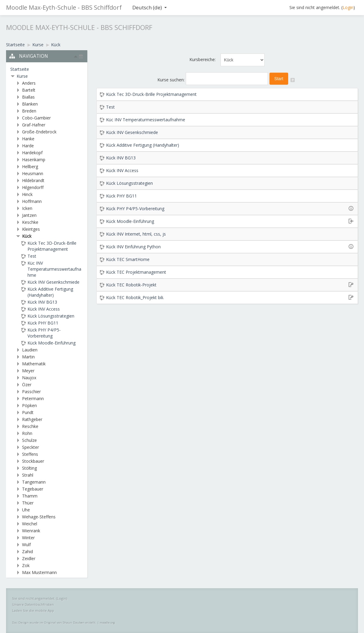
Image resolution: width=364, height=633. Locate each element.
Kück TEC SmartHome (128, 259)
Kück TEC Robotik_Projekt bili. (135, 297)
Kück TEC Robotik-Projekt (131, 285)
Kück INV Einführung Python (133, 247)
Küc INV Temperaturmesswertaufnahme (146, 120)
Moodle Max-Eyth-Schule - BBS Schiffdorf (64, 7)
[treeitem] (47, 69)
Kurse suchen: (172, 80)
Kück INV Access (122, 170)
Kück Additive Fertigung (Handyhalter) (143, 145)
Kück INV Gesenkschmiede (132, 132)
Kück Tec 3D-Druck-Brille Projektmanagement (151, 94)
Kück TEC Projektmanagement (136, 272)
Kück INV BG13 (121, 158)
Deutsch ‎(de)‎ (150, 7)
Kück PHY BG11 (121, 196)
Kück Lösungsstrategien (129, 183)
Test (110, 107)
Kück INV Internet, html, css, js (136, 234)
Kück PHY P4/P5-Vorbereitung (135, 209)
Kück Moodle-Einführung (130, 221)
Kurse (22, 76)
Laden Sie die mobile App (33, 610)
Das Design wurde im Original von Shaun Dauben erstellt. (54, 623)
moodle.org (107, 623)
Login (348, 7)
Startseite (20, 69)
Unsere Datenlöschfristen (33, 604)
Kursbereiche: (203, 59)
